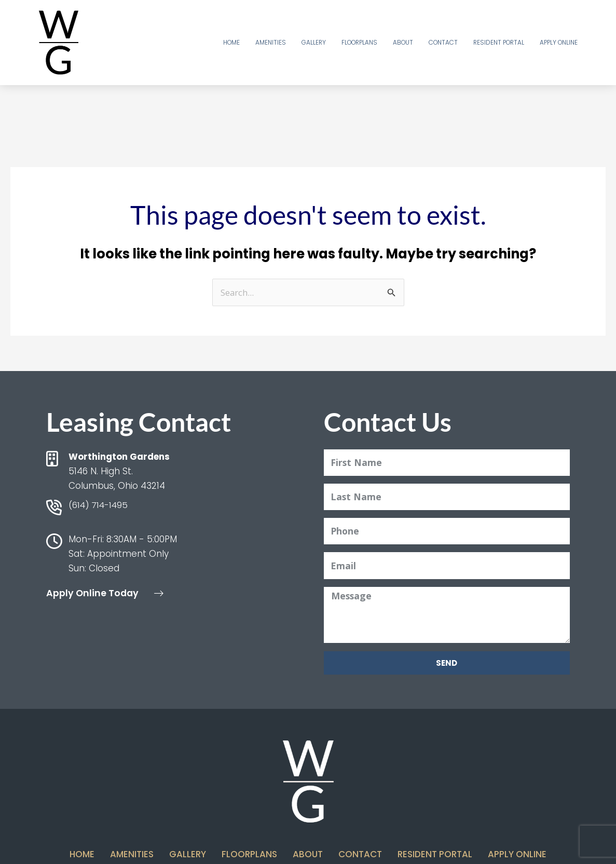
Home (231, 43)
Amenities (271, 43)
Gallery (314, 43)
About (403, 43)
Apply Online (559, 43)
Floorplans (359, 43)
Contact (443, 43)
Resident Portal (499, 43)
